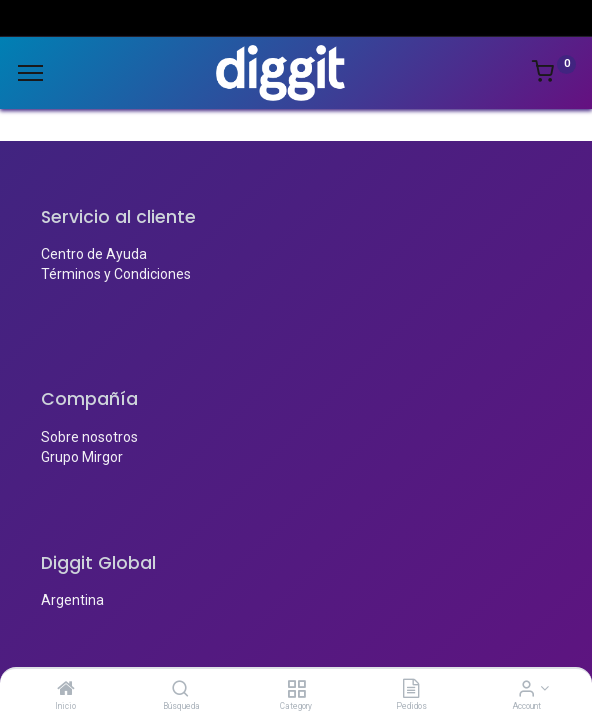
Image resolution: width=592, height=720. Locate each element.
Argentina (72, 600)
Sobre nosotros (89, 437)
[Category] (296, 690)
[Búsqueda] (180, 690)
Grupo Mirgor (82, 457)
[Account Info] (526, 690)
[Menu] (30, 73)
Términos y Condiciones (116, 274)
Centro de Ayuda (94, 254)
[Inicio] (66, 690)
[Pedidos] (411, 690)
